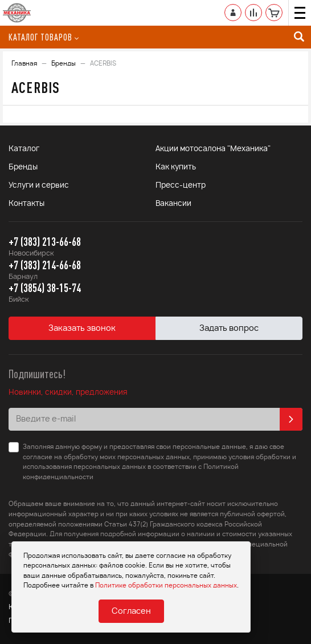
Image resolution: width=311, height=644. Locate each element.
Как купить (176, 167)
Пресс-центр (181, 186)
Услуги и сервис (39, 186)
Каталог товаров (44, 37)
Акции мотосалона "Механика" (213, 149)
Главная (24, 64)
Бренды (64, 64)
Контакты (26, 204)
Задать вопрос (229, 329)
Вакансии (173, 204)
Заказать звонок (82, 329)
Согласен (131, 611)
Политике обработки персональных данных (166, 586)
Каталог (24, 149)
